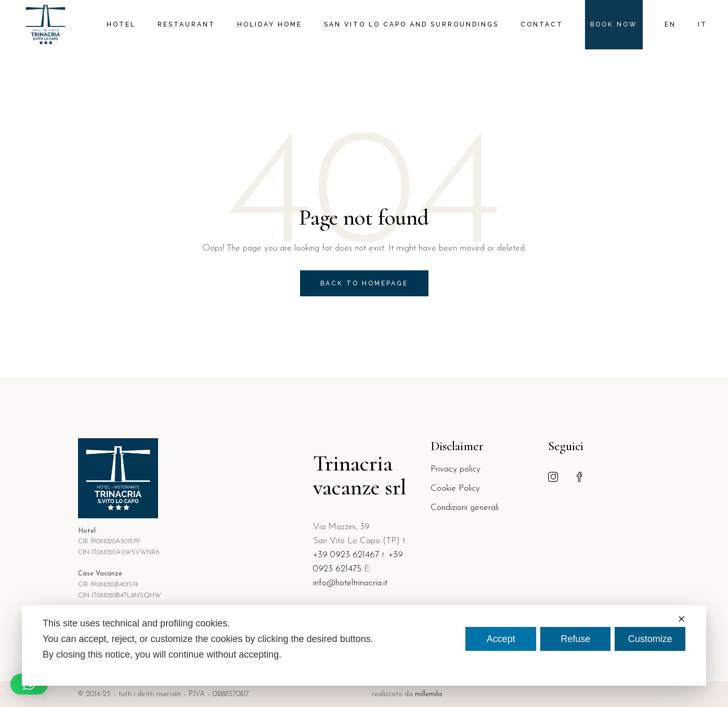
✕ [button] (681, 619)
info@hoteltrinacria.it (350, 583)
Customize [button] (650, 639)
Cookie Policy (455, 488)
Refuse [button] (575, 639)
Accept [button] (501, 639)
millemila (428, 694)
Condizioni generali (465, 508)
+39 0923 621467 (346, 555)
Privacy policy (456, 469)
